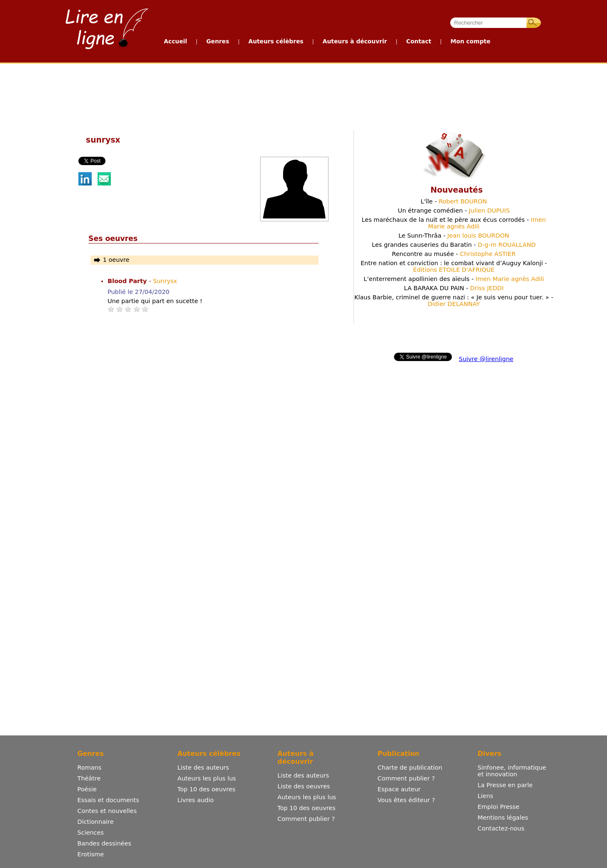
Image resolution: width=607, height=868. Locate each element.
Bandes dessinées (104, 843)
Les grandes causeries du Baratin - (454, 245)
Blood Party (128, 281)
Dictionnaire (96, 822)
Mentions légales (503, 818)
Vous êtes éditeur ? (406, 800)
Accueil (176, 41)
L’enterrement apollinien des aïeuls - (454, 279)
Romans (90, 768)
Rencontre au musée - (454, 254)
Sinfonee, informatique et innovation (512, 771)
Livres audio (196, 800)
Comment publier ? (306, 819)
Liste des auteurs (203, 768)
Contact (419, 41)
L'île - (454, 201)
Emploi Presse (499, 807)
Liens (486, 796)
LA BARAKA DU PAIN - (454, 288)
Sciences (91, 833)
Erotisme (91, 854)
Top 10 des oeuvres (207, 789)
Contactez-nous (501, 828)
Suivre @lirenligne (486, 359)
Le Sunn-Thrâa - (454, 236)
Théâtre (89, 778)
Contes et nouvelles (107, 811)
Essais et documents (108, 800)
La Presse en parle (505, 785)
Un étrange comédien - (454, 211)
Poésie (87, 789)
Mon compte (470, 41)
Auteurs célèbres (276, 41)
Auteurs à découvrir (355, 41)
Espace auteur (399, 789)
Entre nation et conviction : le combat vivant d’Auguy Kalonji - (454, 266)
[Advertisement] (303, 95)
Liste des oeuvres (304, 786)
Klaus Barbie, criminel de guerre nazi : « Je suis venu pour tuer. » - (454, 301)
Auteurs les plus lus (207, 778)
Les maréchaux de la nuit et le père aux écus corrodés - (454, 223)
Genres (218, 41)
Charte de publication (410, 768)
